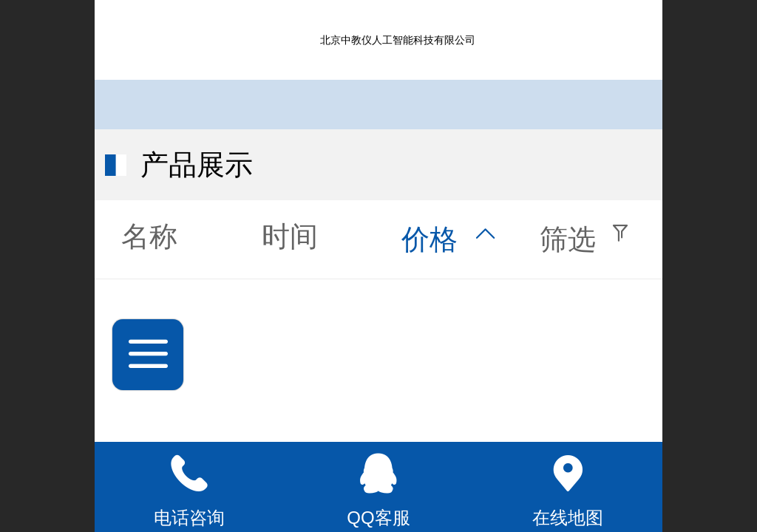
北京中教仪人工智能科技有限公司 (398, 40)
